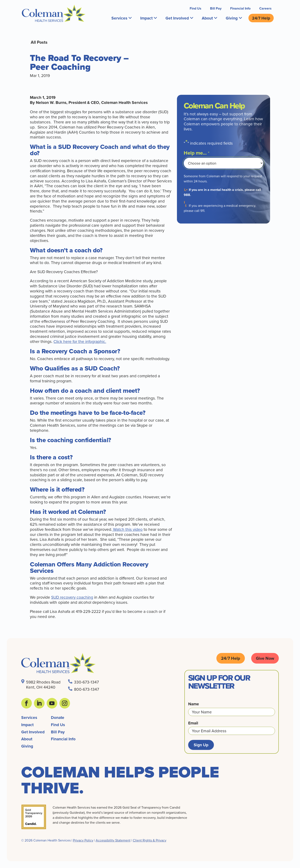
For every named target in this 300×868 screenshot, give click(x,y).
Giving (234, 18)
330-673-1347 (86, 682)
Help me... (197, 153)
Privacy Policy (83, 840)
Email (193, 723)
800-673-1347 (87, 689)
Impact (149, 18)
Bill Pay (216, 8)
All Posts (39, 42)
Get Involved (179, 18)
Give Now (265, 658)
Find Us (196, 8)
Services (121, 18)
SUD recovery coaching (72, 597)
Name (194, 704)
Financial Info (240, 8)
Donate (58, 717)
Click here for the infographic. (80, 341)
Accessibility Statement (113, 840)
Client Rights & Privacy (150, 840)
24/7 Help (261, 18)
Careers (265, 8)
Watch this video (127, 529)
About (209, 18)
